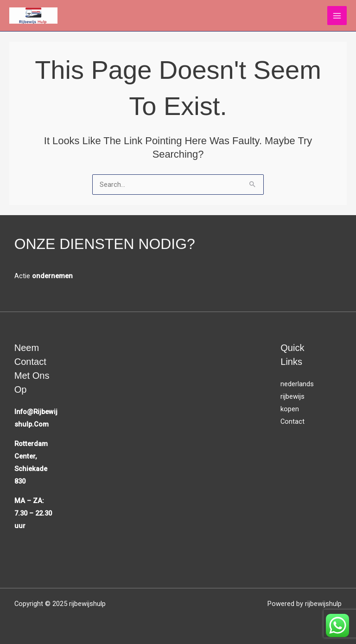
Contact (292, 421)
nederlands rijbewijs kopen (297, 396)
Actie (44, 276)
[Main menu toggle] (337, 16)
